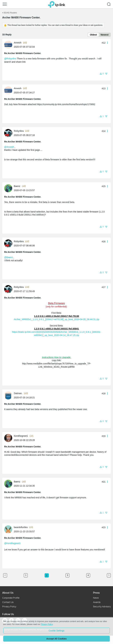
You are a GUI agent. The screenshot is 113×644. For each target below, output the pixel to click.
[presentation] (8, 45)
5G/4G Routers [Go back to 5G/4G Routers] (10, 13)
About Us (8, 593)
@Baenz (9, 257)
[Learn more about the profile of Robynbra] (9, 133)
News (96, 598)
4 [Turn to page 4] (88, 575)
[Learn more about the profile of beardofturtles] (9, 529)
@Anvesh (9, 147)
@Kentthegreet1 (12, 543)
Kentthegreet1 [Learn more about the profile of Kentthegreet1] (21, 436)
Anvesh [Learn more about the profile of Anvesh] (18, 43)
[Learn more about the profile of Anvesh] (9, 45)
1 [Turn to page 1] (26, 575)
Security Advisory (102, 606)
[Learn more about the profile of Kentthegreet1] (9, 438)
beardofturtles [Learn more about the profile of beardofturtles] (21, 527)
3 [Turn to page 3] (67, 575)
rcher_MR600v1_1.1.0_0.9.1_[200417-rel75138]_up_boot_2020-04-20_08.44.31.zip (57, 319)
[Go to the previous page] (5, 575)
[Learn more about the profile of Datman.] (9, 395)
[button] (5, 4)
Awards (97, 602)
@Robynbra (10, 59)
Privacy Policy (9, 606)
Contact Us (8, 602)
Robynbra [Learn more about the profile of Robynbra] (19, 131)
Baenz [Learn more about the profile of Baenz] (17, 186)
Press (96, 593)
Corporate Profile (11, 598)
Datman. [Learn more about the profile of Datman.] (18, 393)
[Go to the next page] (109, 575)
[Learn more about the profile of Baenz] (9, 188)
